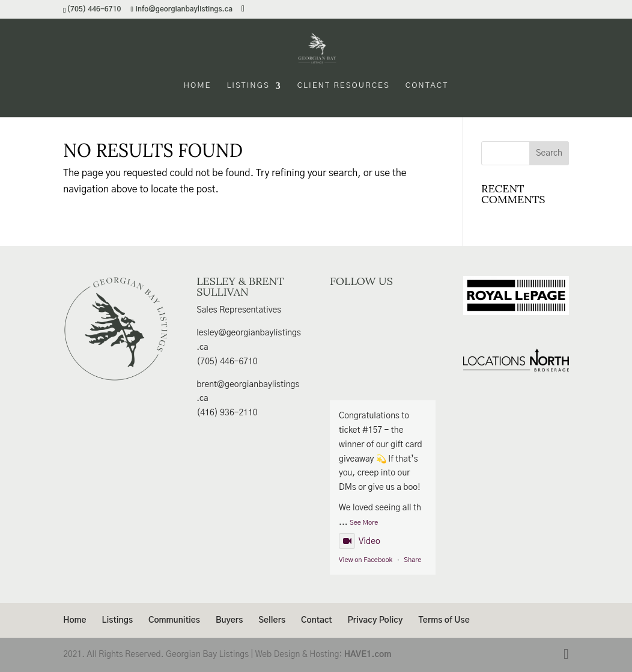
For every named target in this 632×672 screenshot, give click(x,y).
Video (360, 542)
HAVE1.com (368, 655)
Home (198, 86)
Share (412, 560)
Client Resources (344, 86)
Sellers (272, 620)
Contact (427, 86)
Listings (248, 86)
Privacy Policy (375, 620)
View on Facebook (366, 560)
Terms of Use (444, 620)
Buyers (229, 620)
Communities (174, 620)
